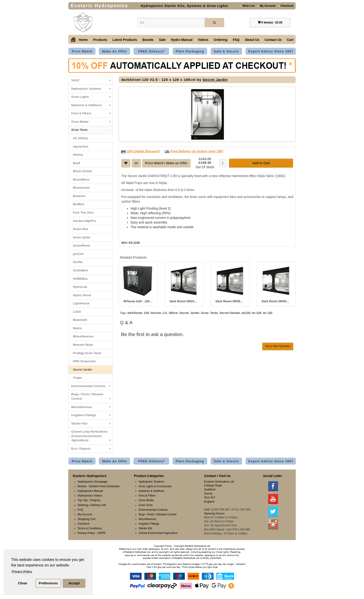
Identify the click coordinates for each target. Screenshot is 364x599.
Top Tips (83, 500)
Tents (214, 313)
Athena (77, 155)
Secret (184, 313)
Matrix (77, 328)
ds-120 (257, 313)
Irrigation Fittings (92, 415)
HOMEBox (80, 279)
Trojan (77, 378)
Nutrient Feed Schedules (104, 486)
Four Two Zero (83, 212)
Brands (148, 40)
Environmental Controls (92, 386)
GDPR (101, 533)
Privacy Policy (86, 533)
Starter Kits (92, 424)
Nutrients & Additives (92, 105)
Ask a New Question (278, 346)
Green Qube (81, 237)
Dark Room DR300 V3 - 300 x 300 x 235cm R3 (276, 301)
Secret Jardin (82, 370)
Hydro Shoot (81, 295)
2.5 (165, 313)
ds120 (246, 313)
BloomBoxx (80, 179)
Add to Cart (261, 163)
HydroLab (79, 287)
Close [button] (22, 583)
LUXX (76, 312)
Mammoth (79, 320)
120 (146, 313)
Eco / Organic (92, 449)
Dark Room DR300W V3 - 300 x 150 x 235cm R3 (230, 301)
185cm (173, 313)
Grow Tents (92, 130)
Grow (205, 313)
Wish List (248, 6)
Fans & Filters (92, 114)
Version (156, 313)
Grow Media (92, 122)
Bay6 (76, 163)
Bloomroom (81, 188)
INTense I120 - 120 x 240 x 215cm (138, 301)
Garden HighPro (84, 221)
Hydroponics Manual (90, 491)
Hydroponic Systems (92, 89)
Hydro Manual (182, 40)
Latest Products (125, 40)
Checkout (286, 6)
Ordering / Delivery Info (92, 505)
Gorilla (77, 262)
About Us (252, 40)
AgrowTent (80, 146)
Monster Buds (82, 345)
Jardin (195, 313)
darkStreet (135, 313)
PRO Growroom (83, 361)
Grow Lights (92, 97)
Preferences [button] (48, 583)
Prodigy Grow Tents (86, 353)
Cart (290, 40)
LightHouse (80, 303)
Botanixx (78, 196)
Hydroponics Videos (90, 496)
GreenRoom (81, 245)
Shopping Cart (86, 519)
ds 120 (267, 313)
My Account (267, 6)
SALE (92, 81)
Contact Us (273, 40)
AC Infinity (80, 138)
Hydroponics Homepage (93, 482)
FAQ (236, 40)
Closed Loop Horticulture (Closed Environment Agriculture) (92, 437)
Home (83, 40)
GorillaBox (80, 270)
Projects (95, 500)
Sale (162, 40)
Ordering (221, 40)
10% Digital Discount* (143, 151)
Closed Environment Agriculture (158, 533)
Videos (203, 40)
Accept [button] (74, 583)
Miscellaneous (82, 336)
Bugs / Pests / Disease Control (92, 398)
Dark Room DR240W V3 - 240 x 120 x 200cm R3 (184, 301)
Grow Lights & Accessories (155, 486)
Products (100, 40)
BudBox (78, 204)
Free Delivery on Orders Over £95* (197, 151)
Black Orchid (81, 171)
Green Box (80, 229)
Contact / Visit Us (217, 476)
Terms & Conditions (90, 528)
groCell (77, 254)
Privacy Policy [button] (22, 571)
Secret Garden (230, 313)
